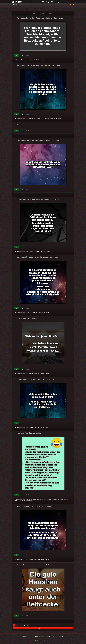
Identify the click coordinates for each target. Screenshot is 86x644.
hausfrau (28, 620)
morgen (24, 501)
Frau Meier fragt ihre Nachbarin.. (29, 433)
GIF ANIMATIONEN (41, 7)
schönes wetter (36, 499)
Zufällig (46, 2)
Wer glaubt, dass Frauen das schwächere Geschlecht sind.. (39, 65)
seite (43, 60)
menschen (32, 252)
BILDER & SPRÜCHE (23, 7)
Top (32, 2)
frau (49, 119)
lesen (47, 194)
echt (46, 119)
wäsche (16, 501)
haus (32, 620)
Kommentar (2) (18, 374)
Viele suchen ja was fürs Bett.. (28, 318)
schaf (49, 252)
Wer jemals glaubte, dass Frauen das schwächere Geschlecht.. (40, 18)
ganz (50, 499)
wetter (42, 499)
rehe (45, 252)
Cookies (37, 641)
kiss (39, 374)
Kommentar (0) (18, 60)
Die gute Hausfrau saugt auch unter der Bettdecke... (36, 565)
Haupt (26, 2)
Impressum (41, 641)
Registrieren (22, 5)
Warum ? (20, 124)
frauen (40, 60)
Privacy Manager (47, 641)
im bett (28, 313)
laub (36, 119)
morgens (54, 499)
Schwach (22, 55)
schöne (28, 501)
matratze (48, 313)
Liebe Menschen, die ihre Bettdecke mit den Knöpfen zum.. (38, 200)
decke (47, 60)
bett (31, 60)
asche (40, 194)
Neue (38, 2)
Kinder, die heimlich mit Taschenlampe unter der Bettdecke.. (39, 141)
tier (49, 559)
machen (46, 499)
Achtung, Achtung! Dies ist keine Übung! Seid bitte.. (36, 506)
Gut (16, 55)
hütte (39, 559)
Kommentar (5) (18, 194)
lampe (43, 194)
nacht (55, 119)
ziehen (28, 60)
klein (62, 499)
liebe (27, 252)
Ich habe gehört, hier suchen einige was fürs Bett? (35, 379)
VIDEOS (32, 7)
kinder (28, 194)
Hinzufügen (56, 2)
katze (36, 559)
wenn (30, 499)
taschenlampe (56, 194)
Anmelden (15, 5)
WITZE (15, 7)
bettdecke (35, 60)
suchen (51, 60)
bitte (46, 559)
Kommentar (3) (18, 119)
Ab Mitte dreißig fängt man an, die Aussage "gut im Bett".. (38, 257)
